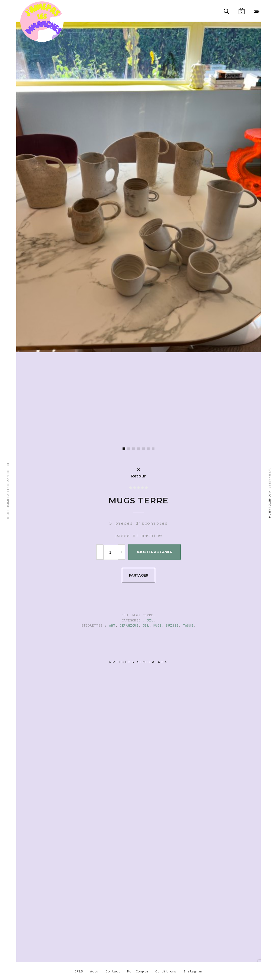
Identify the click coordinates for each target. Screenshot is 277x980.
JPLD (79, 971)
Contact (113, 971)
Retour (139, 476)
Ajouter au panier (154, 552)
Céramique (129, 625)
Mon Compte (138, 971)
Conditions (166, 971)
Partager (138, 575)
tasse (188, 625)
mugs (158, 625)
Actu (94, 971)
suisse (172, 625)
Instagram (193, 971)
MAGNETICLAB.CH (270, 504)
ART (112, 625)
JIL (146, 625)
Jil (150, 620)
